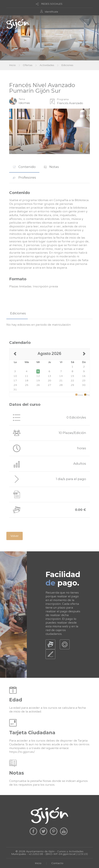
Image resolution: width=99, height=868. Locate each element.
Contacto (57, 863)
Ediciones (67, 65)
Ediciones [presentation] (18, 313)
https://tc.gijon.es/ (22, 752)
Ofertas (28, 65)
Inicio (12, 65)
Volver (15, 536)
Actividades (47, 65)
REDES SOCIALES (52, 4)
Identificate (51, 12)
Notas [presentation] (51, 167)
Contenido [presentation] (24, 167)
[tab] (24, 167)
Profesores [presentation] (24, 177)
